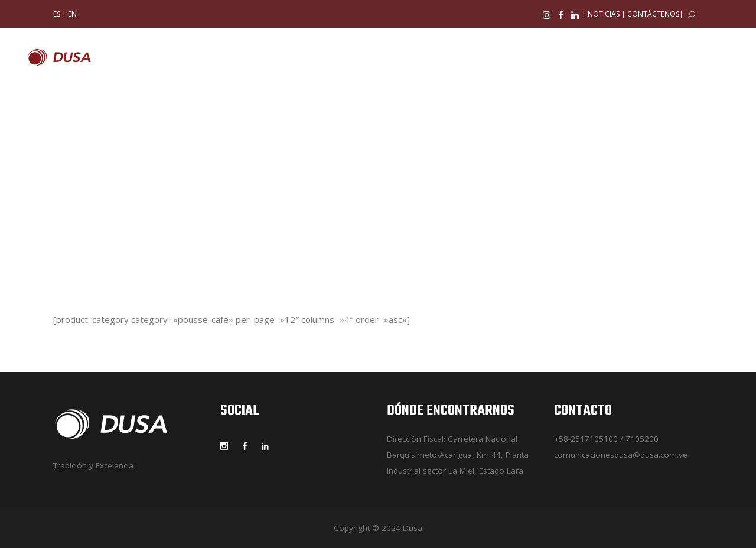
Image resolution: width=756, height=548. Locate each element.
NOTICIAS (604, 14)
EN (72, 14)
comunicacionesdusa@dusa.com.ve (621, 455)
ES (57, 14)
